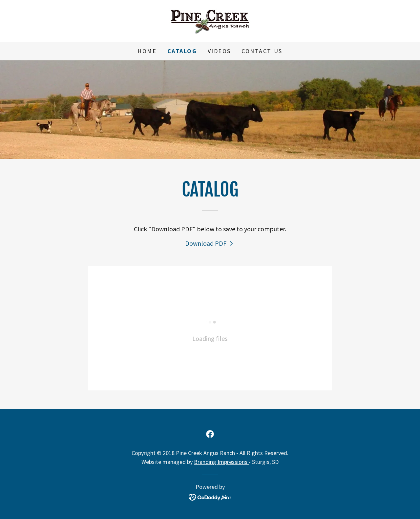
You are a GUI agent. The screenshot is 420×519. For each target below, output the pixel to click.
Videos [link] (219, 51)
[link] (210, 20)
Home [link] (147, 51)
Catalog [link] (182, 51)
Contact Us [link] (262, 51)
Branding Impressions (221, 462)
